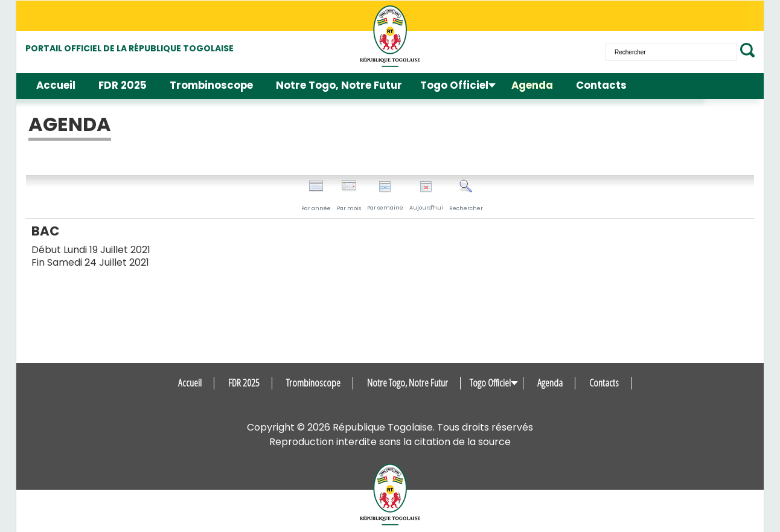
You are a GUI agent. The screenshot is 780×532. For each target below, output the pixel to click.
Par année (316, 196)
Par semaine (385, 196)
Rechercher (466, 196)
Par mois (349, 196)
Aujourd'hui (426, 196)
